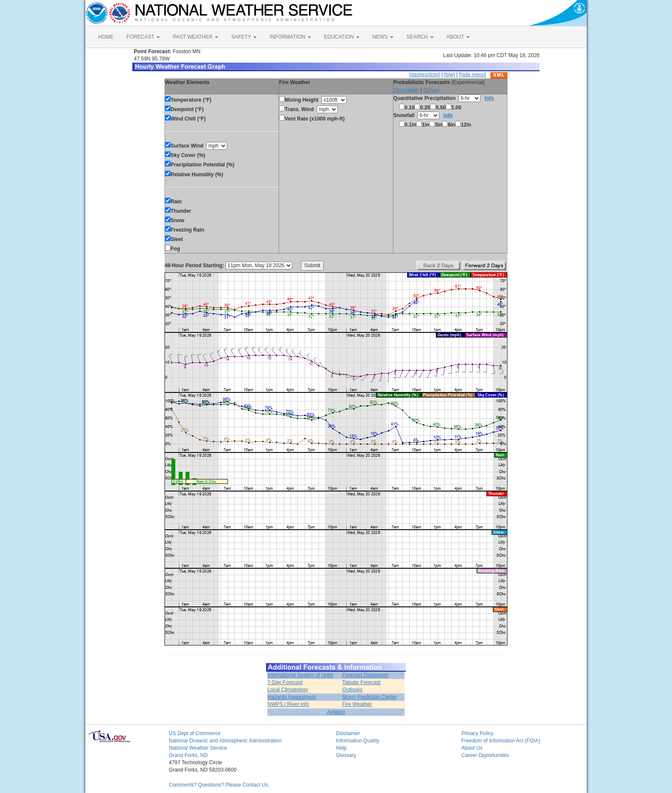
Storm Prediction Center (369, 697)
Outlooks (352, 690)
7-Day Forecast (285, 682)
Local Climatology (288, 690)
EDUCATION (342, 37)
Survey (431, 90)
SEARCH (420, 37)
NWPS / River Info (288, 704)
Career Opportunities (485, 755)
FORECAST (143, 37)
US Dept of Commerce (195, 733)
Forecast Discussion (365, 675)
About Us (472, 748)
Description (406, 90)
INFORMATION (290, 37)
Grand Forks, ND (188, 755)
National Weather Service (198, 748)
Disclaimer (348, 733)
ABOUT (458, 37)
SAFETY (244, 37)
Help (341, 748)
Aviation (336, 712)
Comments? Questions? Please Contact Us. (219, 785)
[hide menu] (472, 75)
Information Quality (358, 741)
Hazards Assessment (292, 697)
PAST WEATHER (195, 37)
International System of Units (300, 675)
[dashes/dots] (424, 75)
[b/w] (449, 75)
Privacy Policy (478, 733)
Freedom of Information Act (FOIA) (501, 741)
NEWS (383, 37)
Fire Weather (357, 704)
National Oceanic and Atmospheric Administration (225, 741)
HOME (106, 37)
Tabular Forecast (361, 682)
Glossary (346, 755)
